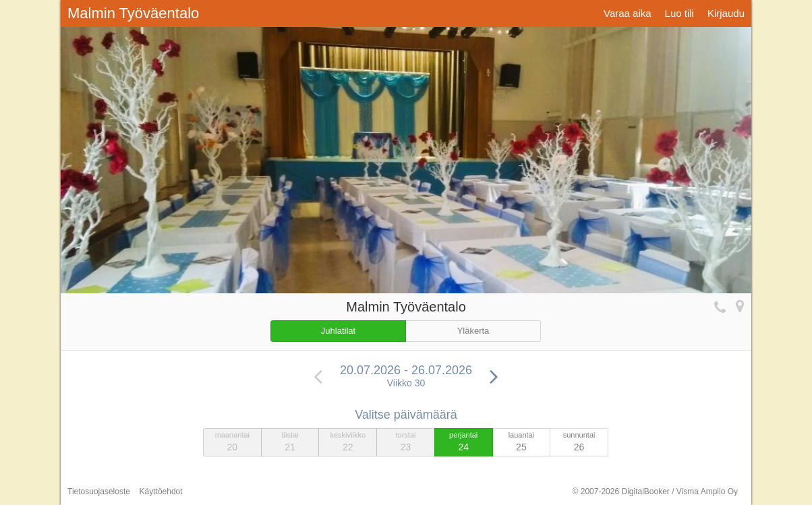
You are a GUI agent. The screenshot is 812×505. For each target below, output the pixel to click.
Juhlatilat (338, 331)
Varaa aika (628, 13)
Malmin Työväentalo (133, 13)
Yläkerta (473, 331)
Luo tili (679, 13)
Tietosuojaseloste (99, 492)
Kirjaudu (726, 13)
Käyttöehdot (161, 492)
